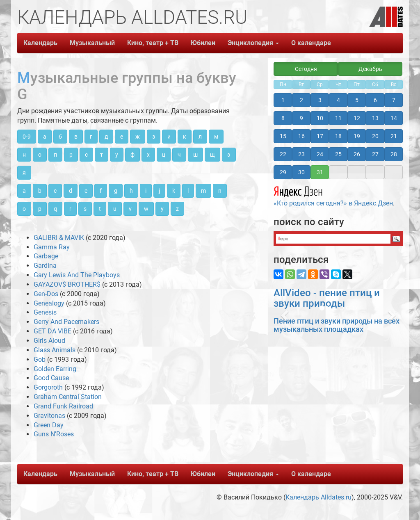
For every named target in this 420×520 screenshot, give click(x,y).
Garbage (46, 256)
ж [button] (138, 137)
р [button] (71, 155)
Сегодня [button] (306, 69)
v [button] (130, 209)
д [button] (106, 137)
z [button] (177, 209)
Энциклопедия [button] (253, 43)
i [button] (146, 191)
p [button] (40, 209)
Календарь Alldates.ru (318, 497)
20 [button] (375, 136)
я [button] (24, 173)
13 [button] (375, 118)
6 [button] (375, 100)
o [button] (24, 209)
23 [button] (301, 154)
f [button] (101, 191)
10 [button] (320, 118)
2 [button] (301, 100)
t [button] (100, 209)
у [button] (117, 155)
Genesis (45, 312)
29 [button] (283, 172)
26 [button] (357, 154)
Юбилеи (203, 43)
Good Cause (51, 378)
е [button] (122, 137)
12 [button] (357, 118)
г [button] (91, 137)
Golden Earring (55, 369)
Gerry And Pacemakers (66, 322)
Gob (40, 359)
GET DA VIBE (52, 331)
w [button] (146, 209)
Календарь (40, 43)
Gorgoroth (48, 387)
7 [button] (394, 100)
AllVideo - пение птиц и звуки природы (327, 298)
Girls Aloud (49, 341)
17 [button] (320, 136)
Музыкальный (92, 43)
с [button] (86, 155)
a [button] (24, 191)
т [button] (102, 155)
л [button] (200, 137)
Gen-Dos (46, 294)
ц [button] (164, 155)
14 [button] (394, 118)
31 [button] (320, 172)
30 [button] (301, 172)
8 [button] (283, 118)
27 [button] (375, 154)
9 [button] (301, 118)
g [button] (116, 191)
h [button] (131, 191)
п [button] (55, 155)
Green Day (49, 425)
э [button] (229, 155)
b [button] (40, 191)
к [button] (185, 137)
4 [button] (338, 100)
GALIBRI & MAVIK (59, 238)
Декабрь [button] (370, 69)
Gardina (45, 266)
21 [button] (394, 136)
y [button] (162, 209)
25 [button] (338, 154)
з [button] (154, 137)
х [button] (148, 155)
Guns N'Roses (54, 434)
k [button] (174, 191)
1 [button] (283, 100)
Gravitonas (49, 416)
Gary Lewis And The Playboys (77, 275)
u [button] (115, 209)
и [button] (169, 137)
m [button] (203, 191)
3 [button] (320, 100)
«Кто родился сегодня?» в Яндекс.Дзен (333, 195)
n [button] (220, 191)
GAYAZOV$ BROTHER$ (67, 284)
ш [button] (195, 155)
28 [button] (394, 154)
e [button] (86, 191)
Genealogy (49, 303)
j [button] (159, 191)
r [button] (70, 209)
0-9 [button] (27, 137)
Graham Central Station (68, 397)
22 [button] (283, 154)
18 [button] (338, 136)
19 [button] (357, 136)
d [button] (71, 191)
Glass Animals (55, 350)
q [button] (55, 209)
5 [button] (357, 100)
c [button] (55, 191)
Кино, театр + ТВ (153, 43)
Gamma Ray (52, 247)
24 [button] (320, 154)
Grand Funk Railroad (63, 406)
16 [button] (301, 136)
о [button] (40, 155)
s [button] (85, 209)
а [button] (45, 137)
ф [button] (132, 155)
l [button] (188, 191)
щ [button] (212, 155)
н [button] (24, 155)
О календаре (311, 43)
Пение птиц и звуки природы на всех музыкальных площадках (337, 325)
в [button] (76, 137)
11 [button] (338, 118)
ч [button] (179, 155)
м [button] (216, 137)
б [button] (60, 137)
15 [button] (283, 136)
